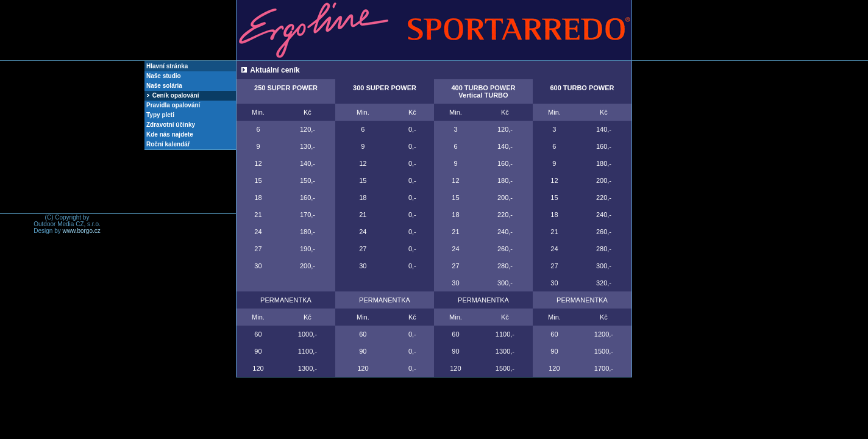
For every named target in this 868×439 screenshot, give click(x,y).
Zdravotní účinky (171, 125)
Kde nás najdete (170, 134)
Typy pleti (160, 115)
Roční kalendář (168, 144)
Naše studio (164, 76)
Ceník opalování (173, 95)
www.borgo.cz (82, 231)
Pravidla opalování (173, 105)
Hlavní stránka (167, 66)
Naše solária (164, 86)
